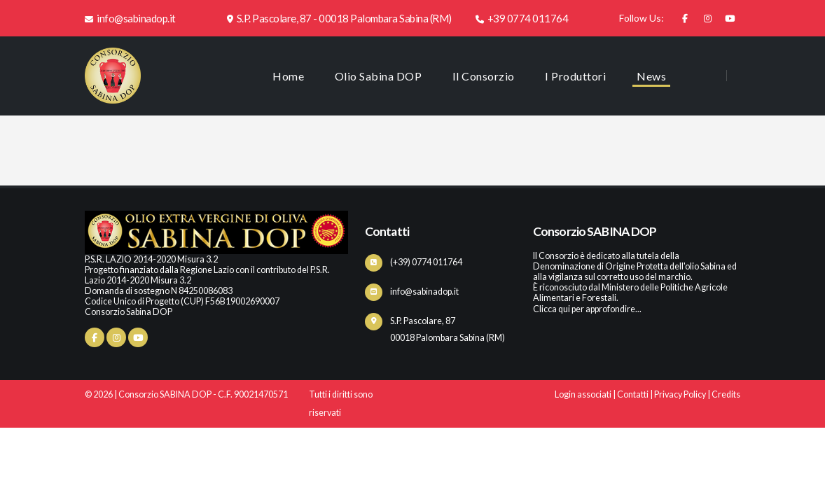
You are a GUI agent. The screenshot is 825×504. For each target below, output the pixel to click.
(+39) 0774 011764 (426, 262)
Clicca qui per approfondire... (587, 309)
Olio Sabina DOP (379, 76)
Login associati (583, 394)
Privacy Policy (680, 394)
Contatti (633, 394)
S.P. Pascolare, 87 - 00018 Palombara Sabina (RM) (339, 18)
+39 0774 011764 (522, 18)
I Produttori (575, 76)
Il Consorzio (484, 76)
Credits (726, 394)
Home (288, 76)
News (651, 76)
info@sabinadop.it (130, 18)
